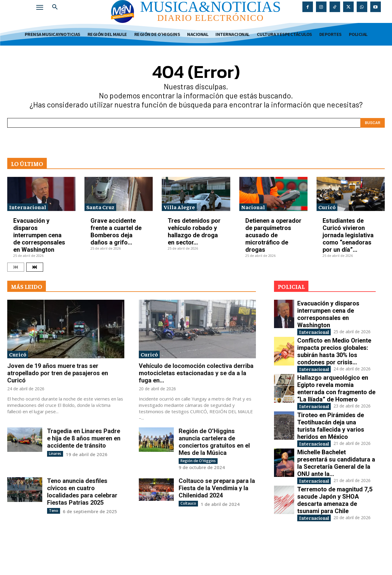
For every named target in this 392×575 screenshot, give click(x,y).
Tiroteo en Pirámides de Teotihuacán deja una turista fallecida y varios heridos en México (331, 443)
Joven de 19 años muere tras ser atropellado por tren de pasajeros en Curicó (58, 373)
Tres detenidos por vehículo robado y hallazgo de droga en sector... (194, 232)
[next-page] (35, 267)
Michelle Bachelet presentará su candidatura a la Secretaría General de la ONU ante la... (336, 487)
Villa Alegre (179, 207)
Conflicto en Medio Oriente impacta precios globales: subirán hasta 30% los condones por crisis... (334, 357)
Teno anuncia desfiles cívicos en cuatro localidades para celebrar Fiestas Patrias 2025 (82, 492)
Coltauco (188, 503)
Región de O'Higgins (198, 461)
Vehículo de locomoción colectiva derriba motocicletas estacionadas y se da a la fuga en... (196, 373)
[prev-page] (16, 267)
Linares (55, 454)
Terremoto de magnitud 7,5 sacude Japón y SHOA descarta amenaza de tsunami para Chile (335, 530)
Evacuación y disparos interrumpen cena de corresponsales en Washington (39, 235)
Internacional (28, 207)
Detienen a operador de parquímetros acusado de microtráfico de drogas (273, 235)
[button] (55, 7)
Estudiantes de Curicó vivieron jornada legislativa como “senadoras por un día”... (348, 235)
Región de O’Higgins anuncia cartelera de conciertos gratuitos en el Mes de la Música (214, 442)
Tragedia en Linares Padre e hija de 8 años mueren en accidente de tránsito (84, 438)
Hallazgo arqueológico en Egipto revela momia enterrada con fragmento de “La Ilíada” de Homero (336, 401)
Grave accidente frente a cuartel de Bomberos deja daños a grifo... (116, 232)
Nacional (253, 207)
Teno (53, 511)
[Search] (373, 123)
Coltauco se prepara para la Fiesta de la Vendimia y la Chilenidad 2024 (217, 488)
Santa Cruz (100, 207)
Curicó (327, 207)
